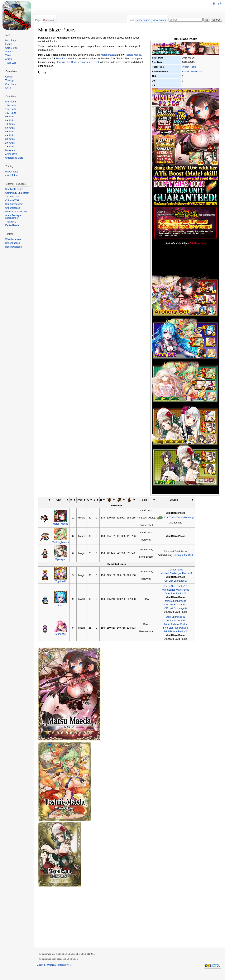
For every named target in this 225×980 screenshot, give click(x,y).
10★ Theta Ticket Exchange (179, 517)
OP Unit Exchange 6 (176, 608)
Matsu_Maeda (61, 524)
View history (159, 20)
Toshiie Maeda (134, 55)
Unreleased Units (14, 158)
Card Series (11, 48)
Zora (61, 605)
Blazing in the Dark (192, 71)
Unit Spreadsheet (14, 204)
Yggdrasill (61, 581)
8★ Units (10, 120)
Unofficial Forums (14, 189)
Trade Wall (11, 63)
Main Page (11, 40)
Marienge (61, 634)
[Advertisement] (103, 9)
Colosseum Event (89, 62)
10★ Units (11, 113)
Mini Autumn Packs (176, 601)
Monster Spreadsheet (16, 212)
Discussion (49, 20)
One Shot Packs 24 (176, 594)
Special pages (13, 243)
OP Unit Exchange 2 (176, 581)
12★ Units (11, 106)
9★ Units (10, 117)
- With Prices (12, 175)
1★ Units (10, 147)
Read (131, 20)
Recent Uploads (14, 247)
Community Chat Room (17, 193)
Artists (9, 59)
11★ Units (11, 109)
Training (10, 80)
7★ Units (10, 124)
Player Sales (12, 172)
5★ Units (10, 132)
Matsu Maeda (108, 55)
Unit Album (11, 102)
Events (9, 44)
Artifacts (10, 52)
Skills (8, 88)
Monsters (10, 150)
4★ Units (10, 135)
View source (144, 20)
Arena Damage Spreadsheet (13, 217)
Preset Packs (189, 67)
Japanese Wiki (13, 197)
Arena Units (11, 154)
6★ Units (10, 128)
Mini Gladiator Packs (176, 624)
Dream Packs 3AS (176, 620)
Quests (9, 77)
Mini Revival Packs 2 (176, 632)
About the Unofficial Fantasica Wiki (54, 965)
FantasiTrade (12, 225)
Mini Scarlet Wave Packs (176, 590)
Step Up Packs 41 (176, 617)
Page (38, 20)
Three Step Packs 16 (176, 586)
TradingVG (11, 222)
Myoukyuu (62, 58)
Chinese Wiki (12, 200)
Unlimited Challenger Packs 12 (176, 573)
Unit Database (13, 208)
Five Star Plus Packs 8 (176, 628)
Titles (8, 55)
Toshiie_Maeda (61, 542)
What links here (13, 239)
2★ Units (10, 143)
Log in (219, 3)
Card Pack (11, 84)
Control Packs (176, 570)
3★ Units (10, 139)
